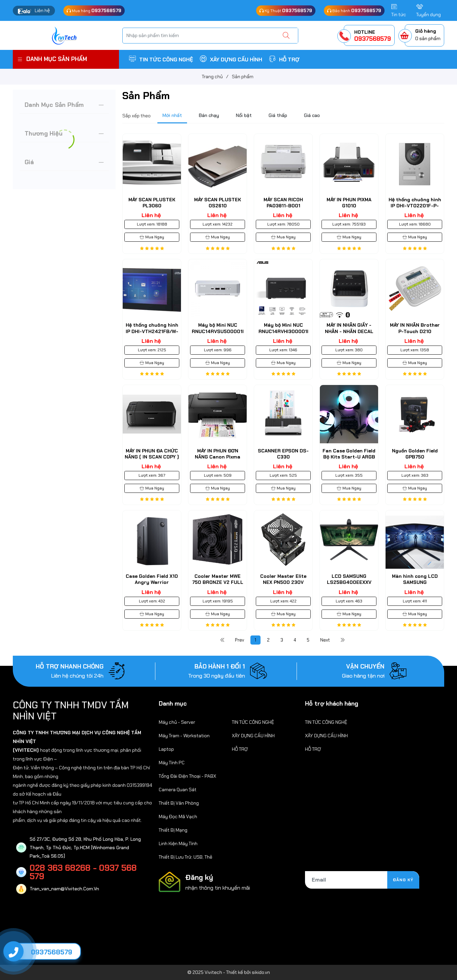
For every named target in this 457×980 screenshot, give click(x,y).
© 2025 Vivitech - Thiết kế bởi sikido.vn (229, 972)
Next (325, 640)
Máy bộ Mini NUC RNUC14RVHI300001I (283, 328)
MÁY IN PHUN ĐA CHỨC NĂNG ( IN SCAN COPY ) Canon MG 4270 (152, 457)
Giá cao (312, 115)
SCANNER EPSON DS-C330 (283, 454)
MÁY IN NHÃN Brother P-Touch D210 (415, 328)
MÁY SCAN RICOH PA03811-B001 (283, 203)
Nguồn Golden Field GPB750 (415, 454)
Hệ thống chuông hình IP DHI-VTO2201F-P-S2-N (415, 206)
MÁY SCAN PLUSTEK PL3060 (152, 203)
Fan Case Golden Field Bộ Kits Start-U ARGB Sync (349, 457)
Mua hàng (94, 10)
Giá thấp (278, 115)
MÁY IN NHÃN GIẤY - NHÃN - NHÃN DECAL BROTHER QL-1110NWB (349, 331)
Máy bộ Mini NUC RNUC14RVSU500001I (218, 328)
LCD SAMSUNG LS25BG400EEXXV (349, 579)
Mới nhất (172, 115)
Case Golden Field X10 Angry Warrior (152, 579)
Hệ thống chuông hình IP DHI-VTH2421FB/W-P (152, 331)
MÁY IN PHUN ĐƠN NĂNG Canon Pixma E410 (218, 457)
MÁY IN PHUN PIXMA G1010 (349, 203)
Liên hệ (42, 10)
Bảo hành (354, 10)
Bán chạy (209, 115)
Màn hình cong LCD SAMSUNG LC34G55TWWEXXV (415, 582)
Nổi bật (244, 115)
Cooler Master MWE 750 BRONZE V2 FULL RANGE (218, 582)
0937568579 (52, 952)
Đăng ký (403, 880)
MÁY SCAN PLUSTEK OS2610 (218, 203)
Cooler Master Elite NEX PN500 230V (283, 579)
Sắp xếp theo (136, 116)
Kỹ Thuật (286, 10)
